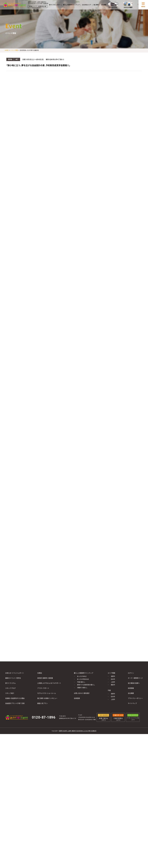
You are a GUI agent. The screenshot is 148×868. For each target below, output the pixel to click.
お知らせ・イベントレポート (15, 673)
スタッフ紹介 (10, 693)
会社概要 (104, 5)
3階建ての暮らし (82, 688)
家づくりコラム (10, 683)
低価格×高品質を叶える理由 (15, 698)
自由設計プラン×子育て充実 (15, 703)
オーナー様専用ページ (135, 678)
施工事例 (96, 5)
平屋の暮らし (81, 682)
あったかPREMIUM (83, 679)
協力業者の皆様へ (134, 683)
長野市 (113, 676)
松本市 (113, 679)
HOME (7, 50)
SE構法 (40, 673)
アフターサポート (43, 688)
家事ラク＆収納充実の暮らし (86, 685)
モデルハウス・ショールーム (47, 693)
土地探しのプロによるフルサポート (49, 683)
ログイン (131, 673)
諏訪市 (113, 685)
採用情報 (131, 688)
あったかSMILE (82, 676)
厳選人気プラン (42, 703)
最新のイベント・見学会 (13, 678)
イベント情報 (14, 50)
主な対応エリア (87, 5)
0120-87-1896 (44, 717)
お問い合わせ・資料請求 (82, 693)
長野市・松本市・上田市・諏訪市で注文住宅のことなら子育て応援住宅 (78, 731)
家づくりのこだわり (55, 5)
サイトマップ (132, 703)
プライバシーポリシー (135, 698)
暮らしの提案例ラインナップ (71, 5)
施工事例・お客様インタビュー (47, 698)
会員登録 (77, 698)
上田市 (113, 682)
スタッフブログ (10, 688)
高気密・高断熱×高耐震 (45, 678)
